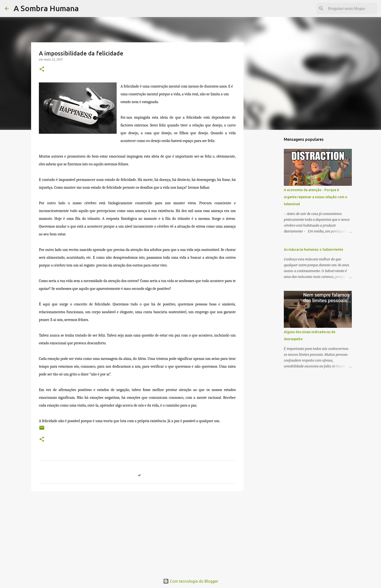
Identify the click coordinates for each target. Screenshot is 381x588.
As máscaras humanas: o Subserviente (313, 249)
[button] (42, 69)
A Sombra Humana (46, 8)
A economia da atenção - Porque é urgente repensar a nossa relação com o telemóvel (316, 197)
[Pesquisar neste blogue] (352, 9)
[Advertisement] (137, 533)
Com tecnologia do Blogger (191, 581)
